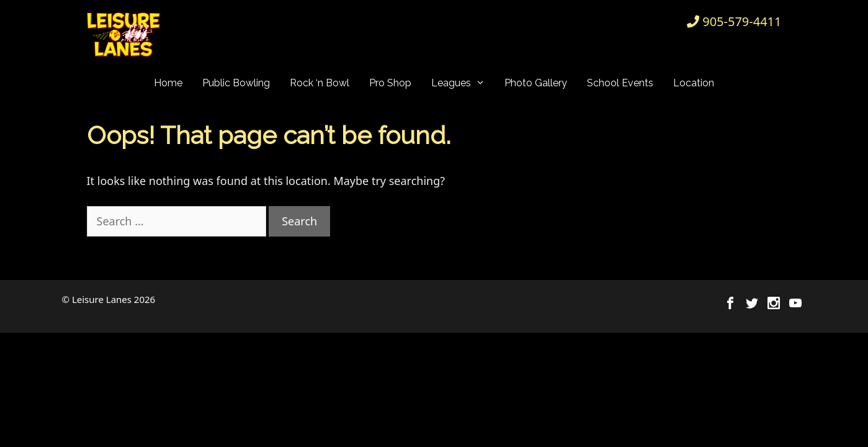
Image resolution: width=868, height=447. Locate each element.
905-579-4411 (742, 21)
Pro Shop (390, 83)
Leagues (463, 83)
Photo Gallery (536, 83)
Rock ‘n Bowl (320, 83)
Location (694, 83)
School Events (620, 83)
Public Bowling (236, 83)
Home (168, 83)
